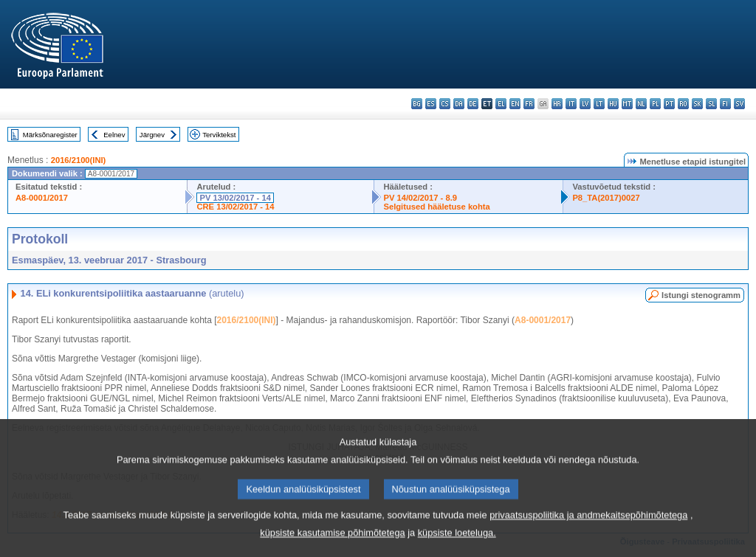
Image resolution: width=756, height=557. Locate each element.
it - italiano (571, 104)
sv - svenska (739, 104)
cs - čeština (445, 104)
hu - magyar (613, 104)
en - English (515, 104)
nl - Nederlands (641, 104)
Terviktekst (219, 135)
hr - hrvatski (557, 104)
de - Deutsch (473, 104)
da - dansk (459, 104)
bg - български (417, 104)
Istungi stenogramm (701, 295)
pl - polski (655, 104)
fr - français (529, 104)
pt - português (669, 104)
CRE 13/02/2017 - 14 (235, 207)
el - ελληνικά (501, 104)
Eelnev (114, 135)
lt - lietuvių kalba (599, 104)
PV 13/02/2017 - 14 (235, 198)
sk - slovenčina (697, 104)
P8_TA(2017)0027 (606, 198)
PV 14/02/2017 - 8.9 (420, 198)
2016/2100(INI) (79, 160)
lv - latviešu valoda (585, 104)
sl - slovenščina (711, 104)
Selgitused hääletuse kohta (436, 207)
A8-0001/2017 (42, 198)
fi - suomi (725, 104)
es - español (431, 104)
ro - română (683, 104)
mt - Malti (627, 104)
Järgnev (152, 135)
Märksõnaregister (50, 135)
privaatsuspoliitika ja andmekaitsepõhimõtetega (588, 531)
